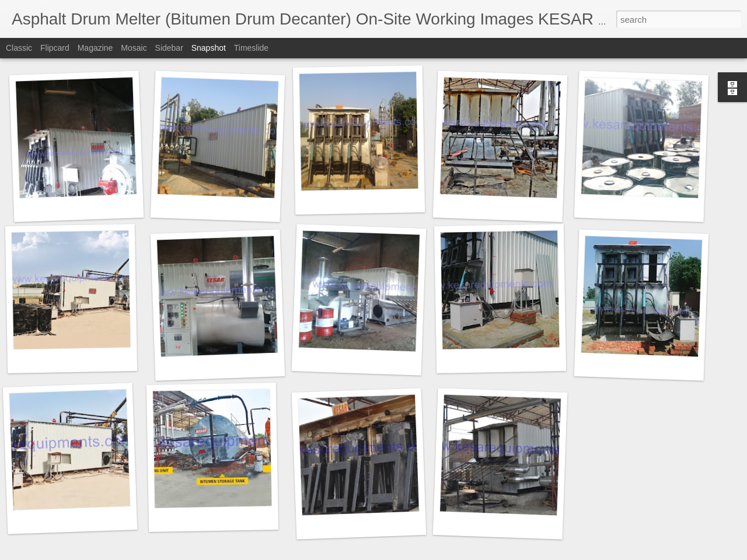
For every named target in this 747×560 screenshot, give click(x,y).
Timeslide (251, 48)
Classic (19, 48)
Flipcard (55, 48)
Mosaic (134, 48)
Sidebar (169, 48)
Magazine (95, 48)
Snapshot (209, 48)
